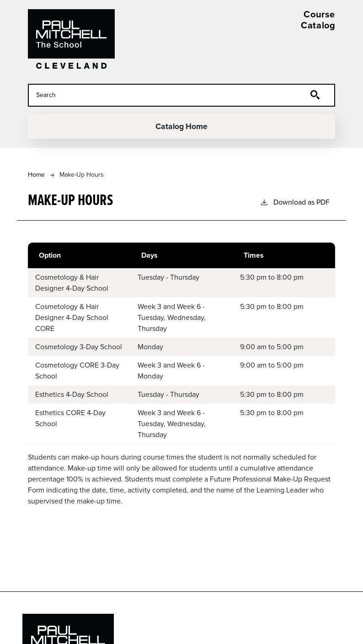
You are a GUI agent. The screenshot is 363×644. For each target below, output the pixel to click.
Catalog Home (182, 126)
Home (36, 175)
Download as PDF (295, 202)
